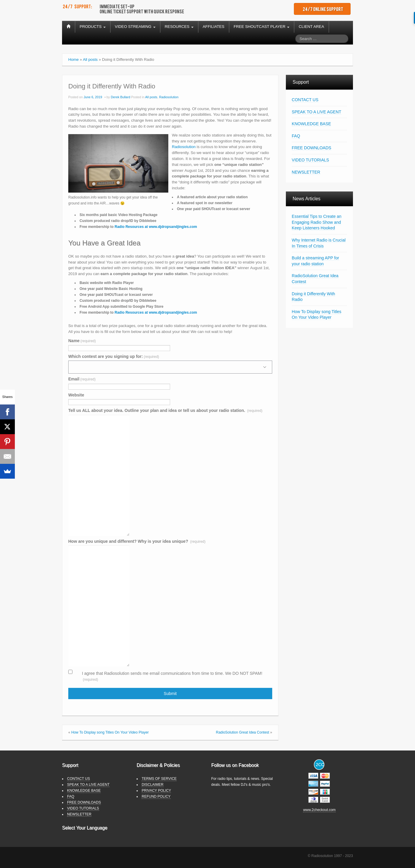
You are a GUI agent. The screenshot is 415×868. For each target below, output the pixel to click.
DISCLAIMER (152, 785)
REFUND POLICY (156, 796)
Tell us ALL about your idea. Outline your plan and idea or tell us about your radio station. (165, 410)
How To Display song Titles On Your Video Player (110, 732)
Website (76, 395)
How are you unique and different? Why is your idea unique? (137, 541)
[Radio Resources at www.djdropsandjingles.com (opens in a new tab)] (156, 227)
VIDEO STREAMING (135, 27)
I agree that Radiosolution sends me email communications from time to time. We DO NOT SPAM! (172, 676)
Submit (170, 694)
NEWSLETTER (306, 172)
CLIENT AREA (311, 27)
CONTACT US (305, 100)
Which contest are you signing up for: (114, 356)
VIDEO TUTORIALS (311, 160)
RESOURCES (179, 27)
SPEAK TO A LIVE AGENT (317, 112)
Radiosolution (169, 97)
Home (73, 59)
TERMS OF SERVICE (159, 779)
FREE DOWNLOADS (312, 148)
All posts (90, 59)
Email (82, 379)
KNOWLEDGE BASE (311, 124)
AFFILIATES (214, 27)
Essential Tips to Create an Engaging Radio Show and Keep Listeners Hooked (317, 222)
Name (82, 341)
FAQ (296, 136)
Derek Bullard (120, 97)
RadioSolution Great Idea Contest (242, 732)
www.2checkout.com (319, 810)
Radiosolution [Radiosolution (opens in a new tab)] (184, 147)
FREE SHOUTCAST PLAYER (262, 27)
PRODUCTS (93, 27)
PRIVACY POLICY (156, 791)
